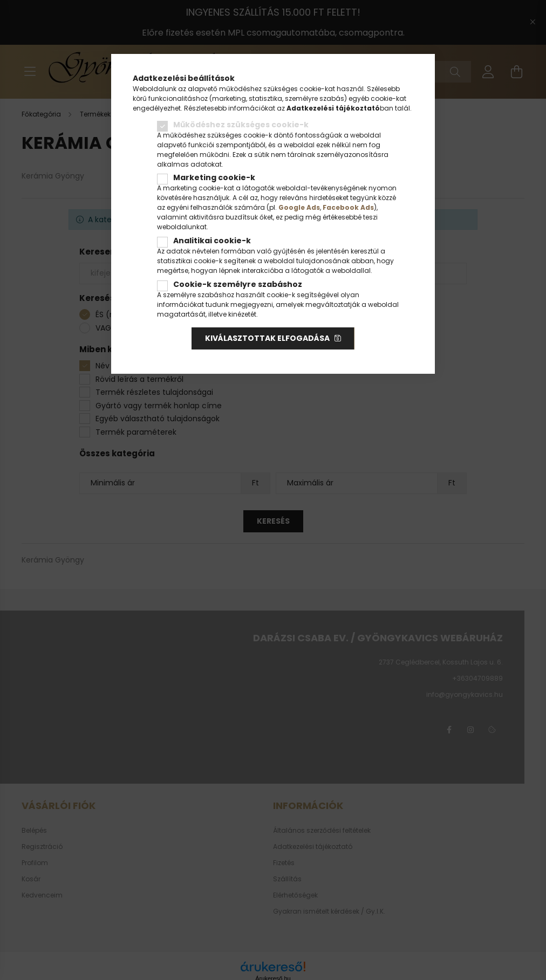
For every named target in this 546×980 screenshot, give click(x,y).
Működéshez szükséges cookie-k (241, 125)
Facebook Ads (348, 207)
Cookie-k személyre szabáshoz (238, 284)
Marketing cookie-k (214, 177)
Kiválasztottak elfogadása (267, 338)
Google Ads (299, 207)
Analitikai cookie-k (212, 241)
